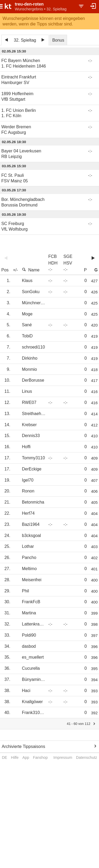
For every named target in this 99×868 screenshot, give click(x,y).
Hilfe (15, 757)
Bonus (58, 40)
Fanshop (40, 757)
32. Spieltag (25, 40)
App (26, 757)
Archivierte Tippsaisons (23, 746)
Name (31, 270)
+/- (15, 270)
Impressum (63, 757)
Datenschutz (87, 757)
